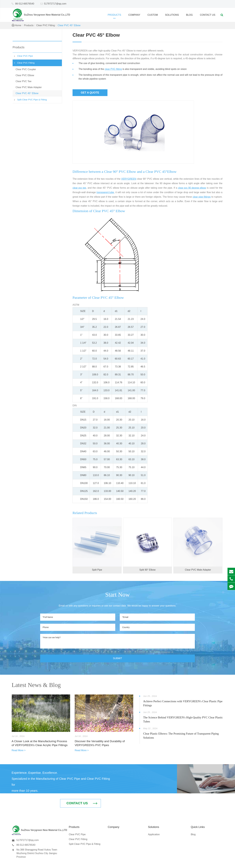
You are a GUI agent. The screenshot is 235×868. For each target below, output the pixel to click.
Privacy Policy (215, 863)
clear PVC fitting (113, 69)
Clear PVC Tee (24, 81)
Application (154, 821)
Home (18, 25)
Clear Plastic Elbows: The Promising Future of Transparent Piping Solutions (181, 736)
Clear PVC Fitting (46, 25)
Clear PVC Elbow (25, 75)
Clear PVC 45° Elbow (69, 25)
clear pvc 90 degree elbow (192, 188)
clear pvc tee (79, 188)
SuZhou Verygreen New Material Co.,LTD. (47, 863)
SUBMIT (117, 658)
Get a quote (90, 93)
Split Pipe (97, 570)
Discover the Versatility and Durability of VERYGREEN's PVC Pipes (100, 743)
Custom (153, 16)
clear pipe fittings (202, 197)
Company (134, 16)
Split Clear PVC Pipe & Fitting (32, 100)
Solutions (172, 16)
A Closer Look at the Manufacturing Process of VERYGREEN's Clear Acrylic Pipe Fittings (40, 743)
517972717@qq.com (55, 4)
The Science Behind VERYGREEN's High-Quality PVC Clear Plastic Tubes (183, 719)
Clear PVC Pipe (25, 56)
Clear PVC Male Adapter (29, 87)
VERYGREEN (129, 179)
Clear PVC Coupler (26, 69)
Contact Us (208, 16)
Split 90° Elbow (147, 570)
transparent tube (105, 192)
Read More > (19, 750)
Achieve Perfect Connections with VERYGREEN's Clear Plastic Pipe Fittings (183, 703)
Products (114, 16)
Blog (189, 16)
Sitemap (201, 863)
